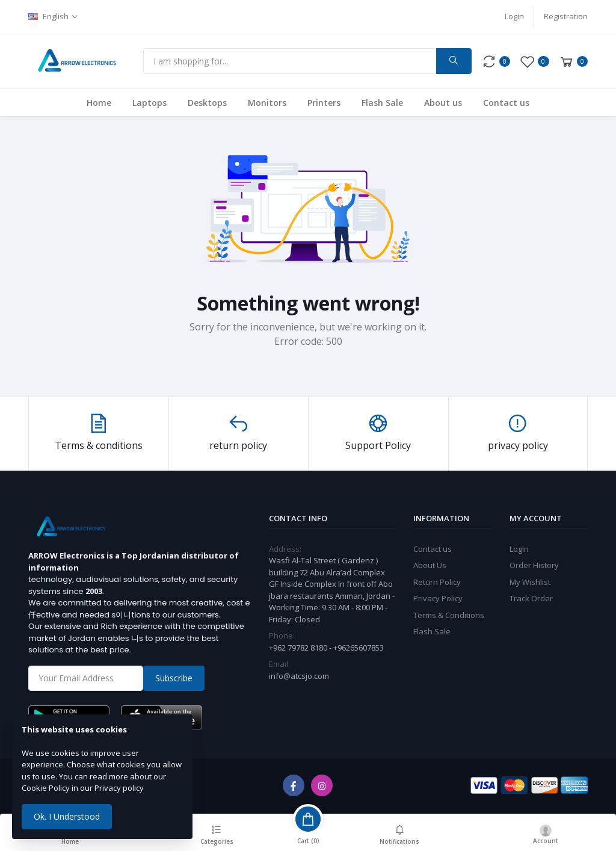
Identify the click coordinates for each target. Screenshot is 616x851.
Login (514, 16)
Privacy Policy (438, 598)
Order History (534, 565)
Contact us (506, 103)
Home (99, 103)
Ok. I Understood (67, 816)
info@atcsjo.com (299, 676)
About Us (430, 565)
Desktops (207, 103)
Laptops (149, 103)
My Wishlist (530, 582)
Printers (324, 103)
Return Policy (437, 582)
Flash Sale (382, 103)
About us (443, 103)
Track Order (531, 598)
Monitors (267, 103)
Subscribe (174, 678)
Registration (566, 16)
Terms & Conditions (449, 615)
